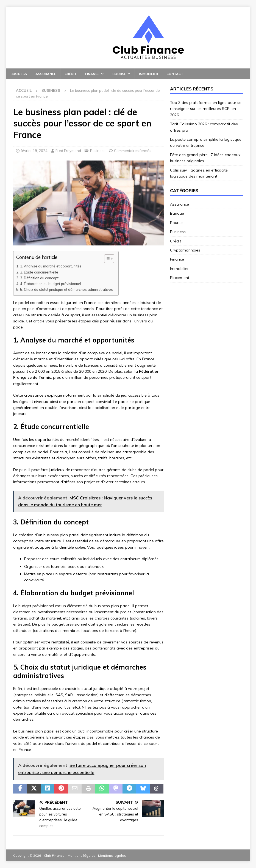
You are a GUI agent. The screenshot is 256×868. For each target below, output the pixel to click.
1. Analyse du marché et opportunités (51, 266)
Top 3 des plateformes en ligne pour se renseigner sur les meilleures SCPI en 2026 (206, 109)
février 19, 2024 (34, 151)
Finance (92, 74)
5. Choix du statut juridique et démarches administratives (66, 289)
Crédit (71, 74)
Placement (180, 278)
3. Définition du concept (39, 278)
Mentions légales (112, 855)
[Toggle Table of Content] (106, 259)
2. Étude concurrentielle (39, 272)
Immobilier (148, 74)
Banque (177, 213)
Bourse (119, 74)
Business (19, 74)
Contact (175, 74)
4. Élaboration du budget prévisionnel (51, 284)
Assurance (46, 74)
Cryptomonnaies (185, 250)
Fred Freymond (68, 151)
